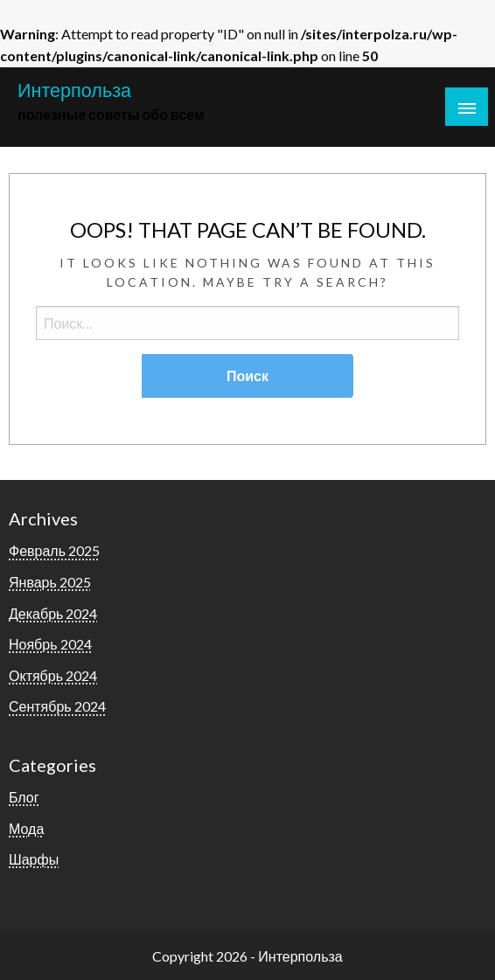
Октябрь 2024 (53, 675)
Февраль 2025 (54, 550)
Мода (26, 828)
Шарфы (34, 859)
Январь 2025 (50, 582)
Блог (24, 797)
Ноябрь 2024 (50, 644)
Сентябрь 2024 (57, 706)
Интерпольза (74, 90)
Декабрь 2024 (53, 613)
